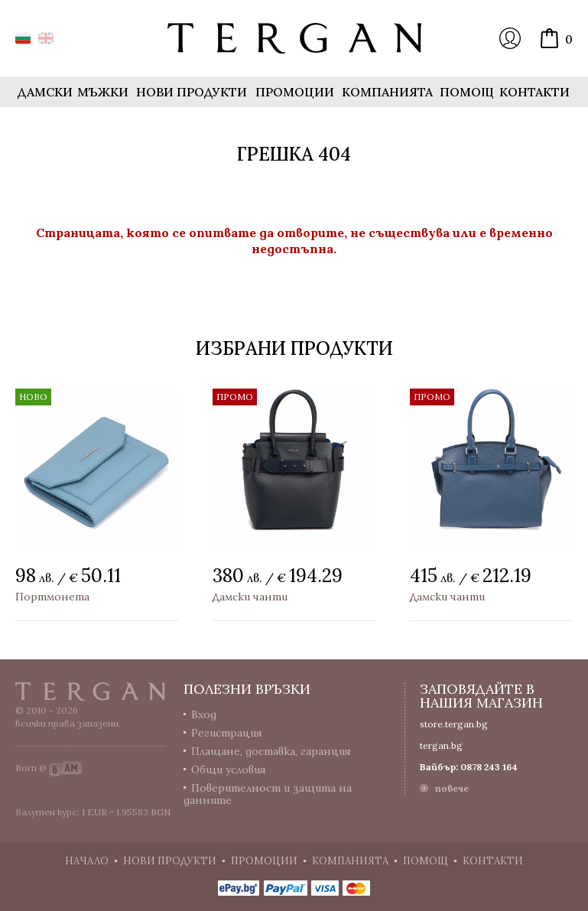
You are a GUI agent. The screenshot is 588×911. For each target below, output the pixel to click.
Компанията (387, 92)
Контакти (534, 92)
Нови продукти (192, 92)
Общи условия (229, 769)
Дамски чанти (250, 597)
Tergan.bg (90, 691)
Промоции (295, 92)
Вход (510, 38)
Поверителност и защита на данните (268, 794)
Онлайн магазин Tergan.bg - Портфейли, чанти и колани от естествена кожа (294, 38)
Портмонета (52, 597)
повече (452, 788)
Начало (87, 861)
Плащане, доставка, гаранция (271, 751)
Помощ (467, 92)
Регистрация (227, 733)
